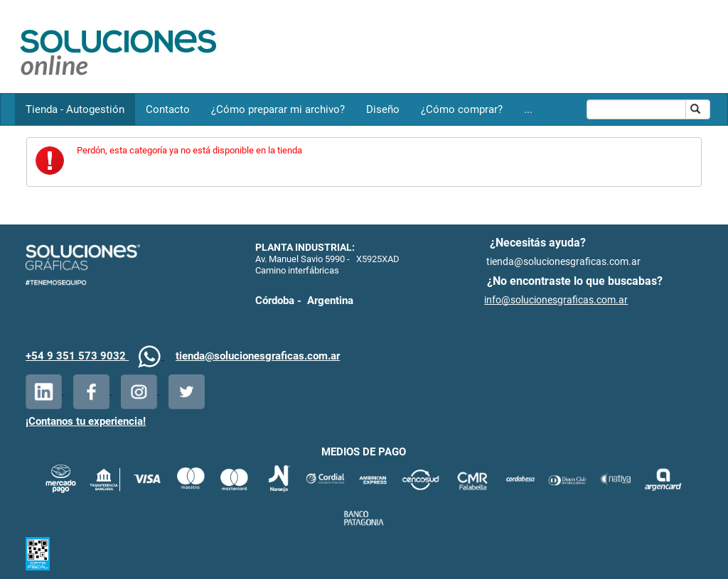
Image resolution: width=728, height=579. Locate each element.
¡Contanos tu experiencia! (86, 421)
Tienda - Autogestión (75, 109)
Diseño (383, 109)
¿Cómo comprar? (462, 109)
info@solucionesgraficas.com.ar (556, 300)
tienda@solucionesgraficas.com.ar (258, 356)
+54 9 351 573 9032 (77, 356)
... (528, 109)
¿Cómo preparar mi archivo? (278, 109)
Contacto (168, 109)
